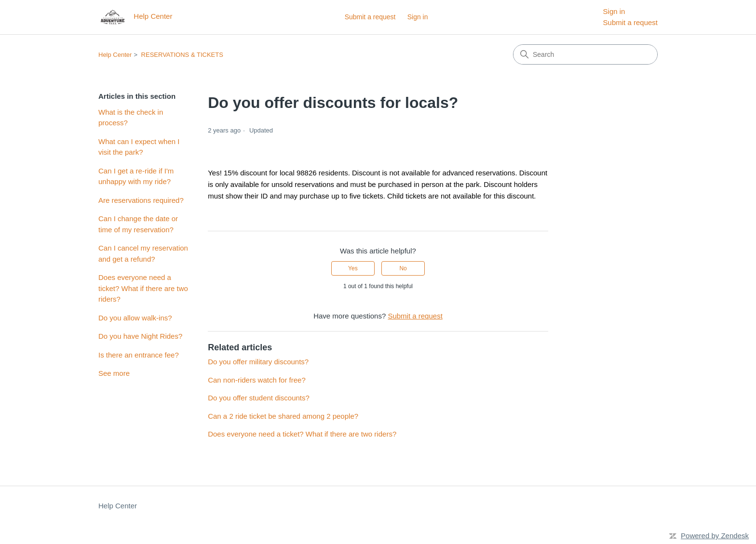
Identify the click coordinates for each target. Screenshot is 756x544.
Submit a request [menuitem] (630, 22)
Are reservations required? (141, 200)
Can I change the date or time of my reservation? (138, 224)
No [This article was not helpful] (403, 268)
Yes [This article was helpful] (353, 268)
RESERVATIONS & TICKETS (182, 55)
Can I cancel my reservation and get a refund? (143, 253)
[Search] (585, 54)
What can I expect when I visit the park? (139, 147)
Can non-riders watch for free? (257, 380)
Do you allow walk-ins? (135, 318)
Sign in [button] (418, 17)
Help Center (115, 55)
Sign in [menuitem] (614, 11)
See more (114, 373)
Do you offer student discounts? (259, 398)
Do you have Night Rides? (140, 336)
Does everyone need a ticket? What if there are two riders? (143, 288)
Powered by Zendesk (715, 536)
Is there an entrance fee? (139, 355)
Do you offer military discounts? (258, 362)
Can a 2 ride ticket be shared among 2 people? (283, 416)
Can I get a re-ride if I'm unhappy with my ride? (136, 176)
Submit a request (370, 17)
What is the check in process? (131, 118)
